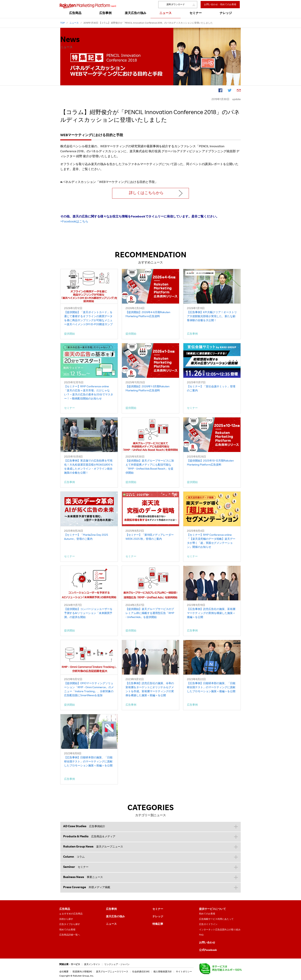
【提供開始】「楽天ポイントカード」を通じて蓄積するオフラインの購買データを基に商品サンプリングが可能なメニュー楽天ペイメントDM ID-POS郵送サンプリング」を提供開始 (88, 319)
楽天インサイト (92, 964)
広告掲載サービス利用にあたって (216, 919)
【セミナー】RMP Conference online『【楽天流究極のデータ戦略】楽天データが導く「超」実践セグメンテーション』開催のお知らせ (211, 541)
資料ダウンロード (176, 5)
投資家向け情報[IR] (82, 972)
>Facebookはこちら (74, 222)
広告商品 (65, 909)
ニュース (111, 924)
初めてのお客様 (67, 930)
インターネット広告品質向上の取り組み (220, 930)
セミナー (158, 909)
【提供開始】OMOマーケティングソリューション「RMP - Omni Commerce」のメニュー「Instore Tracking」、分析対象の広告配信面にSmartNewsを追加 (89, 690)
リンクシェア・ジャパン (117, 964)
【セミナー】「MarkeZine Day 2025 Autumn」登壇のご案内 (86, 537)
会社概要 (64, 972)
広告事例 (111, 909)
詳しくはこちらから (146, 193)
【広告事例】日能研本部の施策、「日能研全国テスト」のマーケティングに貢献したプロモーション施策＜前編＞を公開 (88, 762)
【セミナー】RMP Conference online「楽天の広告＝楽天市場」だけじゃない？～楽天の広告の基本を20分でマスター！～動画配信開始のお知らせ (89, 393)
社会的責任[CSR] (141, 972)
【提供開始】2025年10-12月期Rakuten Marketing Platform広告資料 (210, 463)
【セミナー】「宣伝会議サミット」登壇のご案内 (211, 389)
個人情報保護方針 (163, 972)
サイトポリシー (184, 972)
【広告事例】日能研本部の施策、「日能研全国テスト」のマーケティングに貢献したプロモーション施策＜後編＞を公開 (211, 688)
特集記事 (158, 924)
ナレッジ (158, 917)
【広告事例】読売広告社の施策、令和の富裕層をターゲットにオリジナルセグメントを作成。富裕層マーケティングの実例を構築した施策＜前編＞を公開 (150, 690)
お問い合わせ (207, 943)
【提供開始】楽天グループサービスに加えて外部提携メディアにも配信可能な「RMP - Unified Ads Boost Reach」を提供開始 (150, 467)
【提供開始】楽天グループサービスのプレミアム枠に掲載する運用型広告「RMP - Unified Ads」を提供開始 (150, 613)
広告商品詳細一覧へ (70, 935)
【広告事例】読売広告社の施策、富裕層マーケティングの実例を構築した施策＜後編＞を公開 (211, 613)
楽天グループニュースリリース (112, 972)
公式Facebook (208, 950)
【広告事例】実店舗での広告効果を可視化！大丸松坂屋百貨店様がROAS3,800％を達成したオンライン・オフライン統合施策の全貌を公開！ (88, 467)
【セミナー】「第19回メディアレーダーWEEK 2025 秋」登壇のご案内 (150, 537)
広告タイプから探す (70, 924)
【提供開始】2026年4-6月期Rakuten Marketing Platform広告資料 (148, 315)
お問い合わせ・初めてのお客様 (220, 5)
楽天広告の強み (115, 917)
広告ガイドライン (208, 924)
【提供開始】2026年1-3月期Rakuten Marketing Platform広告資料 (148, 389)
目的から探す (66, 919)
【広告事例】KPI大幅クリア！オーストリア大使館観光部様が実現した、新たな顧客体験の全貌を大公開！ (212, 317)
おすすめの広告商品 (72, 914)
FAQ (201, 935)
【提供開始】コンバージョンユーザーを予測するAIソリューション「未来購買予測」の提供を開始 (88, 613)
